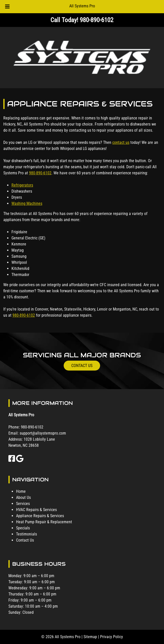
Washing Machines (27, 203)
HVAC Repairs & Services (36, 510)
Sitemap (90, 637)
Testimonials (26, 534)
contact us (121, 142)
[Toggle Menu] (7, 7)
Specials (23, 528)
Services (23, 504)
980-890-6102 (40, 173)
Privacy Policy (112, 637)
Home (21, 491)
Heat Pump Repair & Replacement (44, 522)
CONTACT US (82, 366)
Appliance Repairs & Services (40, 516)
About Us (23, 497)
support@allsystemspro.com (43, 433)
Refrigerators (22, 185)
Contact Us (25, 540)
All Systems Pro (82, 6)
